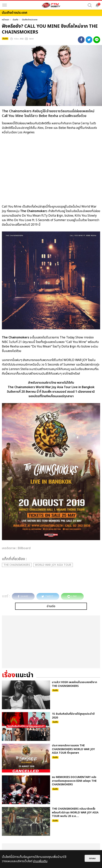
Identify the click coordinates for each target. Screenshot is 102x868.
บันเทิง (15, 20)
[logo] (51, 5)
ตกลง (92, 858)
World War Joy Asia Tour (53, 565)
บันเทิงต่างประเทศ (30, 20)
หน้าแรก (5, 20)
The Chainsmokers (17, 565)
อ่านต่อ (51, 606)
